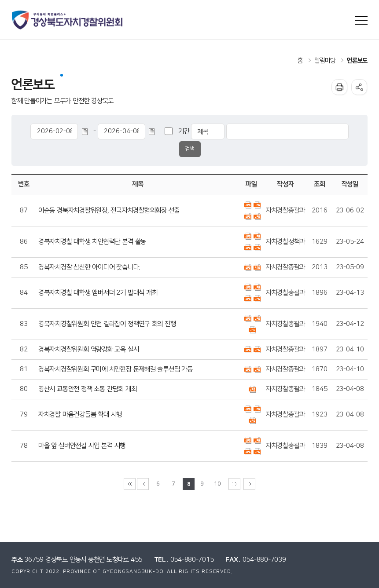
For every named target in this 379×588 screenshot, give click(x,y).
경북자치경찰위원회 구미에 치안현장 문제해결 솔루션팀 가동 (116, 369)
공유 (359, 87)
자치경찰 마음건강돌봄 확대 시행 (80, 415)
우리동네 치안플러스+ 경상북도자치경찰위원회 (68, 20)
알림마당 (325, 61)
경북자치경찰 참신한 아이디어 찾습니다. (89, 267)
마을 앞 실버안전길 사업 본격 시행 (82, 446)
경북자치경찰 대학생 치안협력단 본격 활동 (92, 242)
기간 (184, 131)
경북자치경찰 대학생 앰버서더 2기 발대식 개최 (98, 293)
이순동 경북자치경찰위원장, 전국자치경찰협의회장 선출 (109, 210)
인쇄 (339, 87)
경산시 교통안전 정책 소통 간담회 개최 (88, 389)
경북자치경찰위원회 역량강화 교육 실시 (88, 349)
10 (217, 484)
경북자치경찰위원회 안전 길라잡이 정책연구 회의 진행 (107, 324)
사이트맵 (361, 20)
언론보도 (357, 61)
